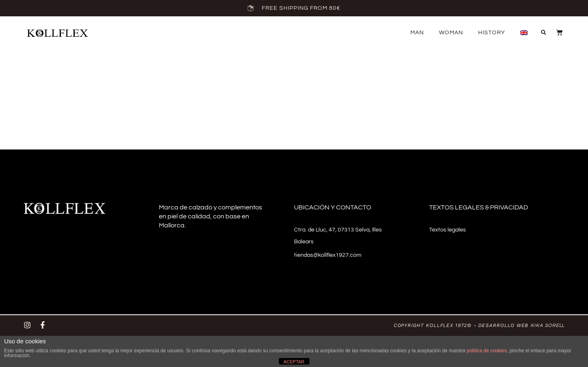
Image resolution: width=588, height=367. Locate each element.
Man (417, 33)
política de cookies (487, 351)
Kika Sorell (547, 326)
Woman (451, 33)
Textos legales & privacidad (479, 207)
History (492, 33)
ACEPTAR (294, 362)
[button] (543, 33)
